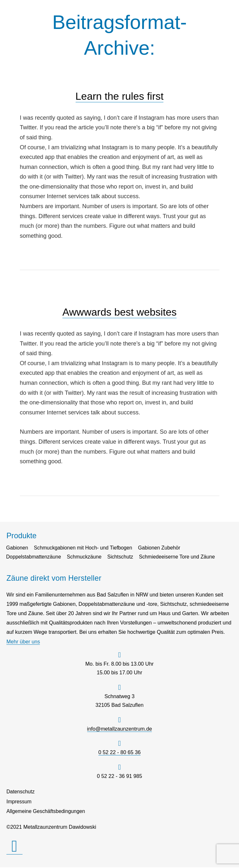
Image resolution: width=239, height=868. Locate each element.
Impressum (19, 802)
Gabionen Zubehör (163, 548)
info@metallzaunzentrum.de (120, 729)
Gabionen (17, 548)
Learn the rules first (120, 96)
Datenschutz (21, 792)
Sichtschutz (123, 557)
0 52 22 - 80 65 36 (119, 753)
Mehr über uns (23, 642)
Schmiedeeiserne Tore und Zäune (181, 557)
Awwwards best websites (119, 312)
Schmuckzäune (86, 557)
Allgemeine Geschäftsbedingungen (47, 812)
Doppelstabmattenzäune (34, 557)
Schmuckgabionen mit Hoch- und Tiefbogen (85, 548)
